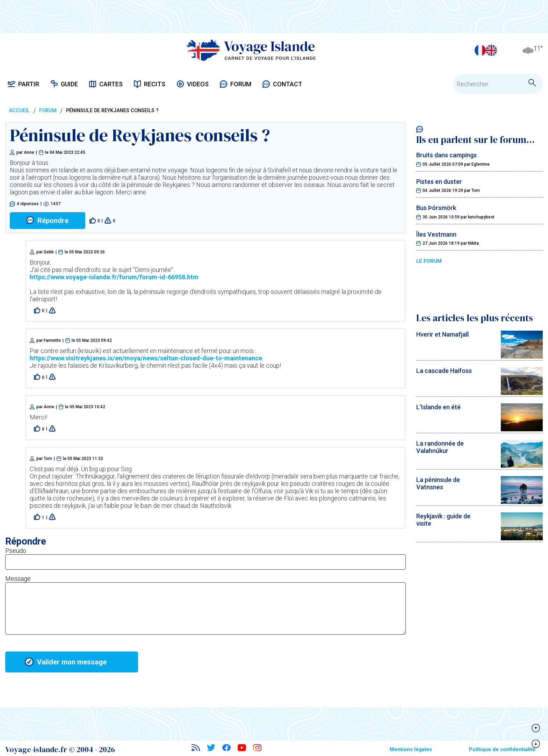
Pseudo (16, 551)
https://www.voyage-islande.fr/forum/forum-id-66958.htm (114, 277)
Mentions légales (411, 750)
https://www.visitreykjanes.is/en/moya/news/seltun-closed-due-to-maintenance (146, 358)
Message (18, 579)
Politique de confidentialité (502, 750)
